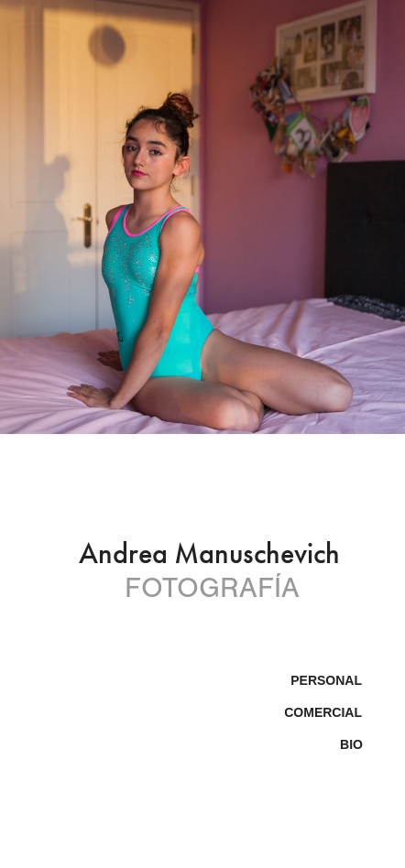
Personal (326, 680)
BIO (351, 744)
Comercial (323, 712)
